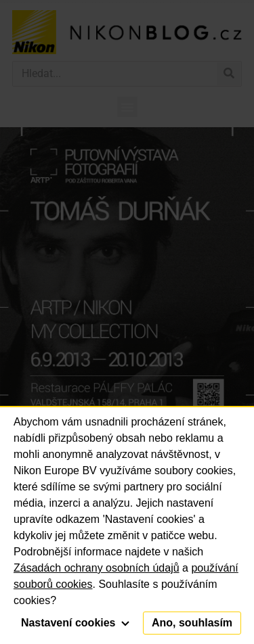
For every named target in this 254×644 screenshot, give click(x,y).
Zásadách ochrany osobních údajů (97, 568)
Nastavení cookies (75, 623)
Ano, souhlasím (192, 623)
